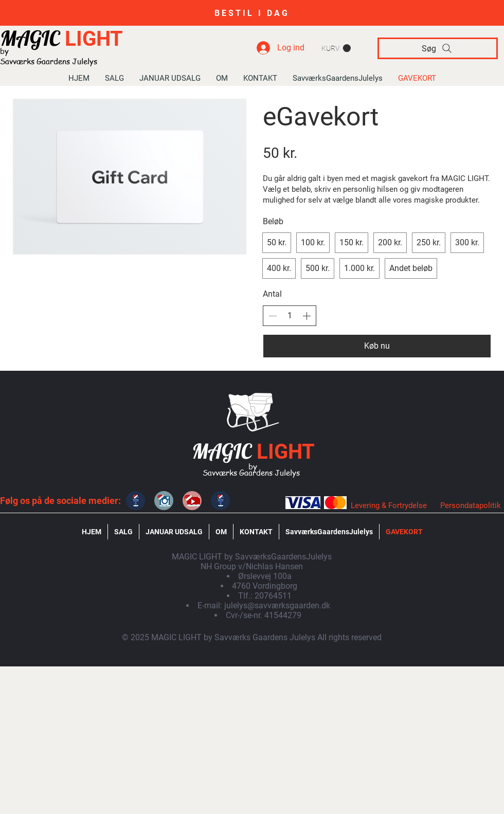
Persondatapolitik (471, 505)
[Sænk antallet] (273, 316)
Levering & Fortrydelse (389, 505)
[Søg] (438, 48)
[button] (336, 48)
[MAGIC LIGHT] (136, 501)
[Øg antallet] (307, 316)
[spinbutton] (290, 316)
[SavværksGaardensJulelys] (192, 501)
